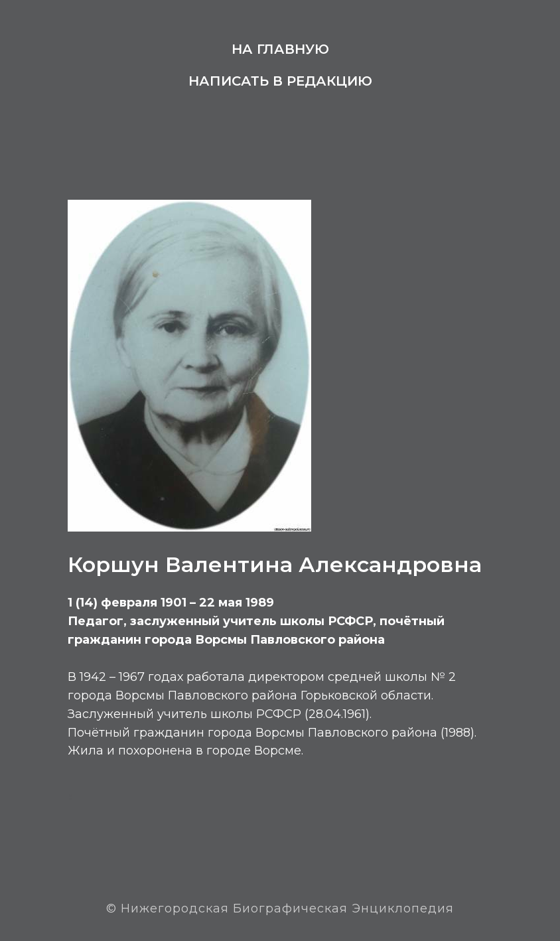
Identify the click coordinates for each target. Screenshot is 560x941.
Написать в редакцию (280, 81)
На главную (280, 49)
